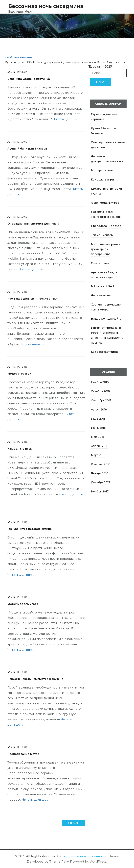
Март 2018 (98, 455)
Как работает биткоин (107, 352)
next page (74, 823)
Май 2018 (98, 437)
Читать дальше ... (66, 119)
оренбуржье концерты (18, 57)
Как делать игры (102, 180)
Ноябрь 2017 (100, 492)
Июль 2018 (98, 419)
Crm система (100, 263)
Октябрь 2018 (100, 391)
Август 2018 (99, 410)
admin (11, 72)
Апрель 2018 (100, 446)
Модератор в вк (102, 170)
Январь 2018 (100, 473)
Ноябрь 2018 (100, 382)
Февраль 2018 (101, 464)
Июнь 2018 (98, 428)
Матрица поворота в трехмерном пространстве (105, 249)
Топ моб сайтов (102, 235)
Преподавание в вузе (106, 226)
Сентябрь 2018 (101, 400)
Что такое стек (101, 295)
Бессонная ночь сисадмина (46, 6)
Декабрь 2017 (100, 482)
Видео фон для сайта (106, 319)
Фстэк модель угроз (105, 203)
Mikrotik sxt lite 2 (103, 286)
